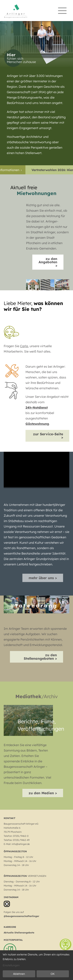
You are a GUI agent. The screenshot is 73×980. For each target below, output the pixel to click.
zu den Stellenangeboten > (40, 657)
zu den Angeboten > (48, 262)
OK (53, 974)
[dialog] (36, 965)
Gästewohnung (37, 424)
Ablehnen (19, 974)
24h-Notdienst (37, 407)
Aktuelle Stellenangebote (19, 933)
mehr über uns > (43, 578)
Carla (24, 346)
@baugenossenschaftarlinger (21, 916)
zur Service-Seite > (48, 436)
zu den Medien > (43, 793)
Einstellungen (11, 965)
